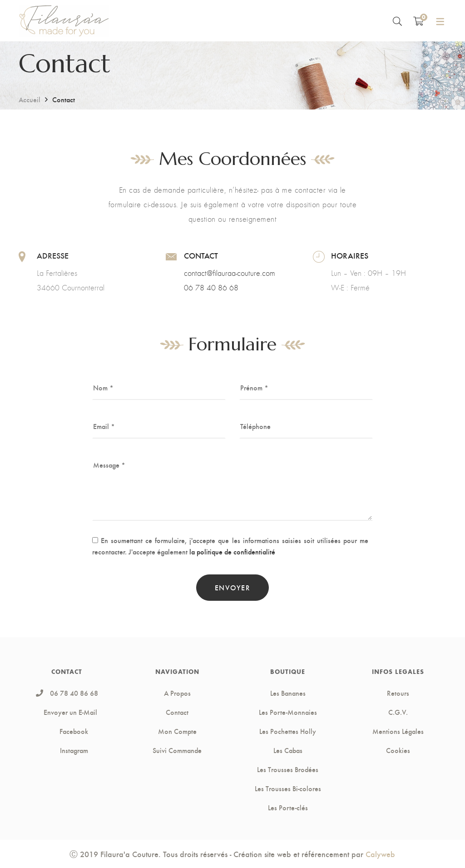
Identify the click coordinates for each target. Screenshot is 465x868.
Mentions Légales (398, 731)
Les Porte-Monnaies (288, 712)
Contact (177, 712)
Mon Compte (177, 731)
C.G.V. (398, 712)
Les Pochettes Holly (288, 731)
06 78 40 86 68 (211, 288)
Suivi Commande (177, 750)
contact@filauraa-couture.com (230, 273)
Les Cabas (288, 750)
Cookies (398, 750)
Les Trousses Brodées (288, 769)
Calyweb (380, 854)
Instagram (67, 750)
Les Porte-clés (288, 808)
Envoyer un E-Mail (70, 712)
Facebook (67, 731)
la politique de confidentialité (232, 551)
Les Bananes (288, 693)
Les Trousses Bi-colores (288, 788)
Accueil (30, 99)
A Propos (177, 693)
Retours (398, 693)
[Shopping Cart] (418, 21)
